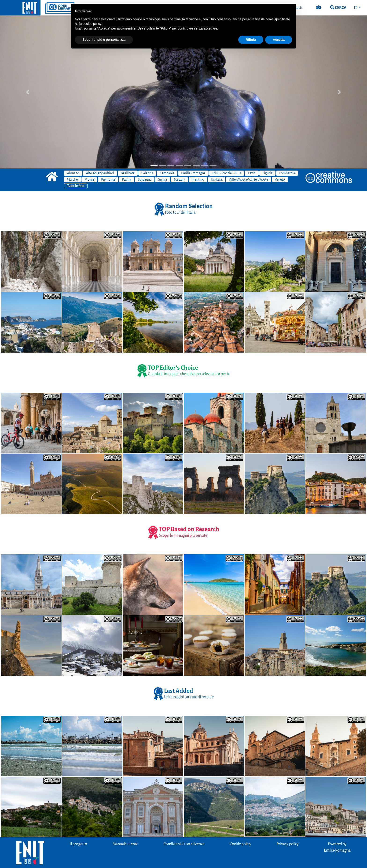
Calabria (147, 173)
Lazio (252, 173)
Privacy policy (288, 844)
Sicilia (163, 179)
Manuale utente (125, 844)
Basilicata (128, 173)
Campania (167, 173)
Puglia (127, 179)
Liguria (267, 173)
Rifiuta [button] (251, 40)
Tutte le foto (76, 186)
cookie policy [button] (92, 24)
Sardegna (145, 179)
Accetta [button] (279, 40)
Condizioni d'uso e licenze (184, 844)
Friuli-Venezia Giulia (227, 173)
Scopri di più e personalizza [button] (104, 40)
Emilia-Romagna (193, 173)
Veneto (280, 179)
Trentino (198, 179)
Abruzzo (73, 173)
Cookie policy (240, 844)
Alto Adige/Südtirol (100, 173)
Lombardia (287, 173)
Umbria (216, 179)
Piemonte (108, 179)
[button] (28, 92)
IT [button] (356, 7)
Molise (89, 179)
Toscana (179, 179)
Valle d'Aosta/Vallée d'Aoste (248, 179)
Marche (72, 179)
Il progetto (78, 844)
